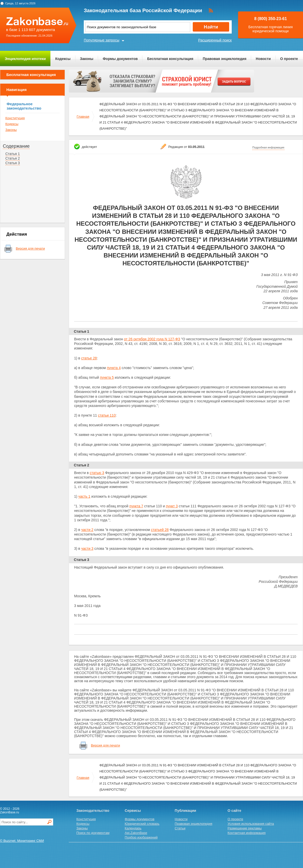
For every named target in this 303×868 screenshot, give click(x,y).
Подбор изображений (141, 837)
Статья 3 (13, 163)
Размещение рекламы (245, 828)
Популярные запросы (102, 40)
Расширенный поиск (215, 40)
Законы (87, 59)
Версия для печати (30, 248)
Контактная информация (247, 833)
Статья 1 (13, 154)
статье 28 (89, 358)
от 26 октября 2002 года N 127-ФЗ (152, 339)
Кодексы (63, 59)
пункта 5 (107, 377)
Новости (263, 59)
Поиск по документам (93, 833)
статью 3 (97, 473)
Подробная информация (268, 147)
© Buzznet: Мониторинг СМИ (22, 841)
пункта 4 (114, 368)
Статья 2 (13, 158)
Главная (83, 117)
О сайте (235, 811)
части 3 (87, 549)
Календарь (133, 828)
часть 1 (84, 496)
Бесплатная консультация (170, 59)
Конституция (15, 118)
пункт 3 (172, 506)
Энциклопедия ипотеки (25, 59)
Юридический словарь (142, 824)
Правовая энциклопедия (224, 59)
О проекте (289, 59)
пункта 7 (136, 506)
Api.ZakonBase (136, 833)
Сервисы (133, 811)
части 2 (87, 530)
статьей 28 (160, 530)
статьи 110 (107, 415)
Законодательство (93, 811)
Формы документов (120, 59)
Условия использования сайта (251, 824)
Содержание (16, 146)
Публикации (185, 811)
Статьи (180, 828)
